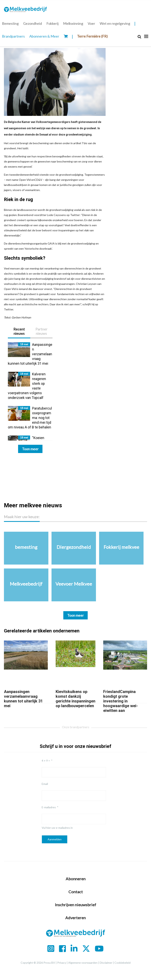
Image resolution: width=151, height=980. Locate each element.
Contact (76, 892)
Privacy (62, 963)
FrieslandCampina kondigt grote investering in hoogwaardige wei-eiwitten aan (121, 701)
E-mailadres (49, 807)
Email (45, 784)
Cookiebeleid (122, 963)
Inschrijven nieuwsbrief (75, 905)
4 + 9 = (46, 761)
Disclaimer (106, 963)
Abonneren (76, 879)
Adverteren (75, 918)
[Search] (139, 37)
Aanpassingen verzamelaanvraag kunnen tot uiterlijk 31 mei (23, 699)
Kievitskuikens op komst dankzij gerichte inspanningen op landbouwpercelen (75, 699)
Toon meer (30, 449)
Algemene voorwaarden (83, 963)
